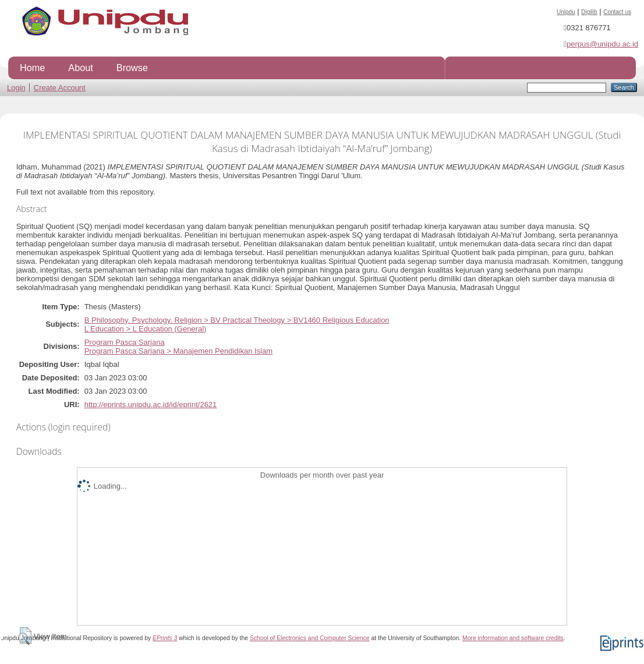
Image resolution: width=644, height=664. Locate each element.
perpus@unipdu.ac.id (602, 44)
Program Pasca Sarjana (125, 342)
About (80, 68)
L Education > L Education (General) (146, 329)
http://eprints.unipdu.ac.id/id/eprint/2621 (151, 405)
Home (32, 68)
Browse (132, 68)
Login (16, 88)
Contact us (617, 12)
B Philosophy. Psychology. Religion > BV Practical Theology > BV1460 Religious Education (237, 320)
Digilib (589, 12)
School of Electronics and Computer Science (310, 638)
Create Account (60, 88)
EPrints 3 (165, 638)
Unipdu (566, 12)
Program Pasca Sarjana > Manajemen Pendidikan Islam (178, 351)
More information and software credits (513, 638)
